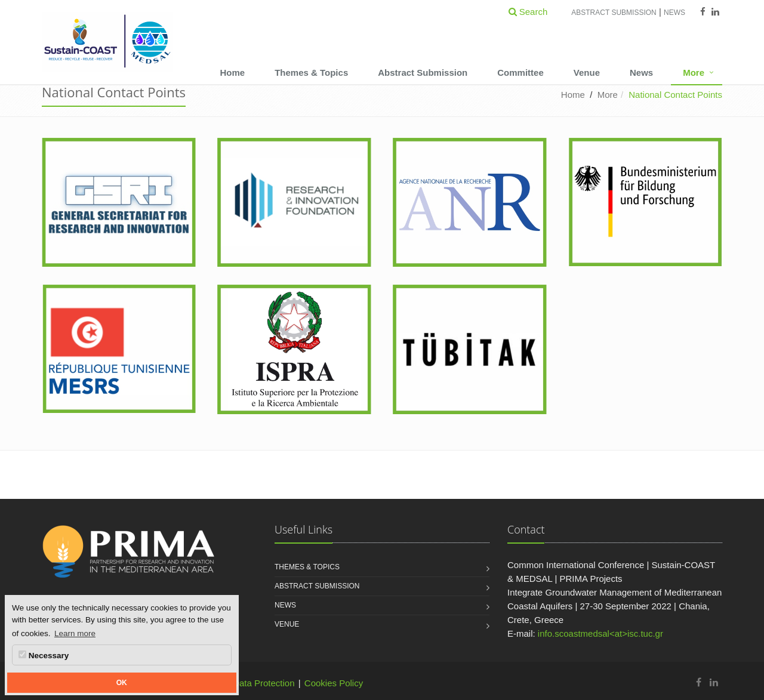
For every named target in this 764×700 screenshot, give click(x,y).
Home (232, 73)
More (694, 73)
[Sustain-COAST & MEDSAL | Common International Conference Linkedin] (714, 682)
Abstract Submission (614, 13)
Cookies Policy (334, 683)
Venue (587, 73)
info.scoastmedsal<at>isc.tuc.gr (600, 633)
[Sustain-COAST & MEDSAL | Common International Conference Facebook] (699, 682)
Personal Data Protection (245, 683)
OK (122, 683)
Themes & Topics (311, 73)
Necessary (44, 655)
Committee (520, 73)
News (674, 13)
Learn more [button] (75, 633)
